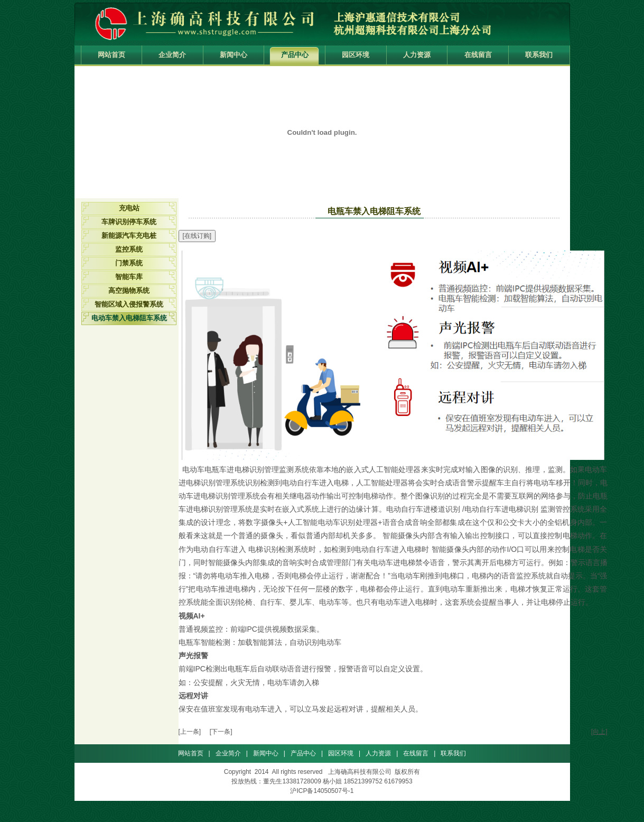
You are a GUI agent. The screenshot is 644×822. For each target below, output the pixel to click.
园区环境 (356, 55)
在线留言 (478, 55)
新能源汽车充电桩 (129, 235)
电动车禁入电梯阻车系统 (129, 318)
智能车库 (129, 277)
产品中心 (295, 55)
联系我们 (539, 55)
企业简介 (172, 55)
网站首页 (111, 55)
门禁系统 (129, 263)
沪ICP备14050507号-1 (322, 791)
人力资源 (417, 55)
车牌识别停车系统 (129, 222)
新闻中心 (234, 55)
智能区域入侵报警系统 (129, 304)
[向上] (599, 732)
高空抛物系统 (129, 290)
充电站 (129, 208)
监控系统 (129, 249)
